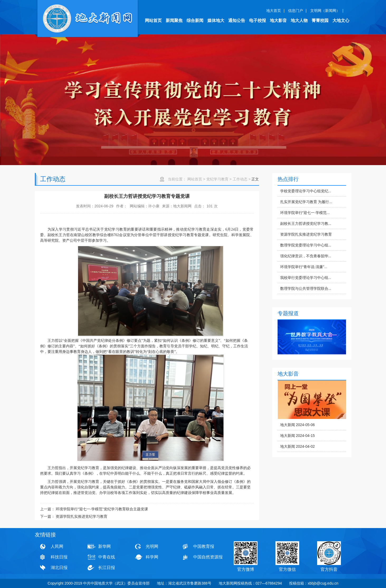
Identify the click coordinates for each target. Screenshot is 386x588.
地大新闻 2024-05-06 (298, 425)
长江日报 (107, 568)
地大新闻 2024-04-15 (298, 436)
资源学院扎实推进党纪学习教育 (306, 234)
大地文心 (341, 20)
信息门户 (296, 11)
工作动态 (240, 179)
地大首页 (274, 11)
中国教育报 (204, 546)
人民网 (57, 546)
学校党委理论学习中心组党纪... (306, 191)
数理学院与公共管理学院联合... (306, 288)
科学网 (152, 557)
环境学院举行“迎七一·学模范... (305, 213)
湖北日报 (59, 568)
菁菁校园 (320, 20)
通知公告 (237, 20)
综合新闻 (195, 20)
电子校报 (258, 20)
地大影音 (278, 20)
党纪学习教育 (217, 179)
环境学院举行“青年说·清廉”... (304, 267)
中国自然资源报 (208, 557)
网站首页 (153, 20)
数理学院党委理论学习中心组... (306, 245)
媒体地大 (216, 20)
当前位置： (177, 179)
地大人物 (299, 20)
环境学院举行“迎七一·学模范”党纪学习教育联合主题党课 (102, 509)
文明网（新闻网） (325, 11)
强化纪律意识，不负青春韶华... (306, 256)
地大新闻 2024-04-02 (298, 446)
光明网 (152, 546)
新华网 (104, 546)
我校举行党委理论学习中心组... (306, 278)
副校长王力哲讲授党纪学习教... (306, 223)
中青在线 (107, 557)
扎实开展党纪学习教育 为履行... (306, 202)
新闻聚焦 (174, 20)
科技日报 (59, 557)
